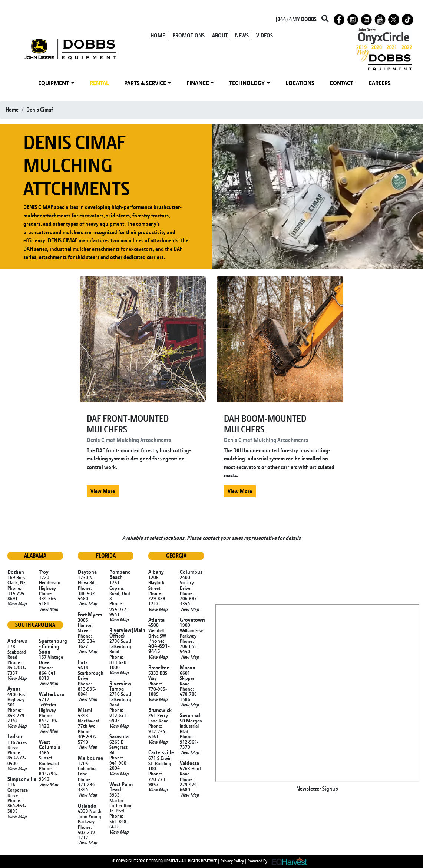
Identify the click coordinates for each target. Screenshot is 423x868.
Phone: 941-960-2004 (119, 763)
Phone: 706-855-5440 (189, 646)
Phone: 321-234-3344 (87, 784)
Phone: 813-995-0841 (87, 689)
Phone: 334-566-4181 (48, 598)
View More (103, 491)
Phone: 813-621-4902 (119, 715)
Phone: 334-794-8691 (17, 593)
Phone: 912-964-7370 (189, 742)
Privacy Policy (232, 861)
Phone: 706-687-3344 (189, 598)
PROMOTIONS (189, 35)
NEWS (242, 35)
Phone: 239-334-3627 (87, 641)
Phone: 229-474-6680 (189, 784)
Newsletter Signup (317, 789)
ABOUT (220, 35)
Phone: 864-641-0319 (48, 673)
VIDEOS (265, 35)
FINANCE (198, 83)
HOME (158, 35)
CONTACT (341, 83)
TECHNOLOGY (247, 83)
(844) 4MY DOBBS (296, 19)
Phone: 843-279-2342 (17, 715)
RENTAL (99, 83)
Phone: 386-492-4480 (87, 593)
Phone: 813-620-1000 (119, 662)
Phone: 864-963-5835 (17, 806)
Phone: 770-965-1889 (158, 689)
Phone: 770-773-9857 (158, 779)
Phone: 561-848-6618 (119, 821)
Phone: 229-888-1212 (158, 598)
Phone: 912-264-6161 (158, 731)
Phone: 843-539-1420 (48, 721)
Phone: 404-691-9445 (159, 646)
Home (12, 109)
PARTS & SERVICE (145, 83)
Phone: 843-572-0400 (17, 758)
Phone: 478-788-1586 (189, 694)
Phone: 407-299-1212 (87, 832)
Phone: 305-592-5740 (87, 737)
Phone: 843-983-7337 (17, 667)
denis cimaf (40, 109)
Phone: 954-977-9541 (119, 609)
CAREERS (380, 83)
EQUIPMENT (54, 83)
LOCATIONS (300, 83)
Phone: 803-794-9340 (48, 774)
